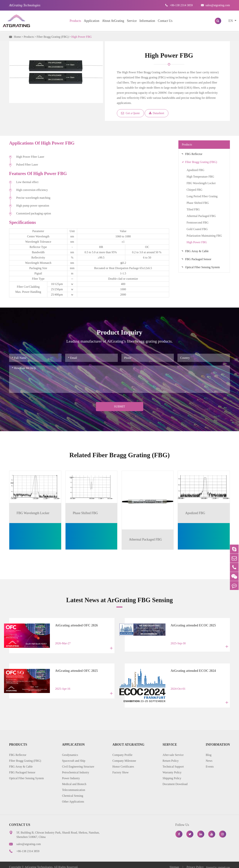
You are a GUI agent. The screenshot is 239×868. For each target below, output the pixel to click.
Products (75, 21)
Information (147, 21)
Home (17, 37)
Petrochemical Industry (76, 768)
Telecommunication (74, 785)
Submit (119, 406)
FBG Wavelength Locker (201, 183)
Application (92, 21)
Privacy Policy (195, 862)
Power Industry (71, 774)
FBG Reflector (194, 154)
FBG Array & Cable (197, 251)
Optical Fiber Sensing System (203, 267)
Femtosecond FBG (197, 223)
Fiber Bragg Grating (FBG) (53, 37)
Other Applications (73, 797)
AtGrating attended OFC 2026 (73, 625)
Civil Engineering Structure (78, 762)
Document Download (175, 779)
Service (132, 21)
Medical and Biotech (74, 779)
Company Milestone (124, 756)
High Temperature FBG (200, 177)
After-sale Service (173, 750)
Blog (209, 750)
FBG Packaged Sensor (198, 259)
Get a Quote (130, 113)
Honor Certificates (123, 762)
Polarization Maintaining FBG (204, 236)
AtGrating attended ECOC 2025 (190, 625)
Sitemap (175, 862)
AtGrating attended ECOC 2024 (190, 669)
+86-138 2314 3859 (179, 5)
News (209, 756)
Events (210, 762)
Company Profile (122, 750)
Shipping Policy (172, 774)
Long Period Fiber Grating (202, 196)
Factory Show (120, 768)
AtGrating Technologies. (39, 862)
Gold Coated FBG (197, 229)
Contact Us (165, 21)
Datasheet (157, 113)
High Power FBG (82, 37)
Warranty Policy (172, 768)
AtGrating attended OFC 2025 (73, 669)
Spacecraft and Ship (74, 756)
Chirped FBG (194, 190)
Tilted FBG (193, 209)
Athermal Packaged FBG (201, 216)
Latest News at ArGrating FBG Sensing (119, 600)
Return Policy (171, 756)
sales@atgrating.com (215, 5)
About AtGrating (113, 21)
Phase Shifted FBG (198, 203)
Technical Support (173, 762)
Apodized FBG (195, 170)
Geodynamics (70, 750)
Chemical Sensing (73, 791)
